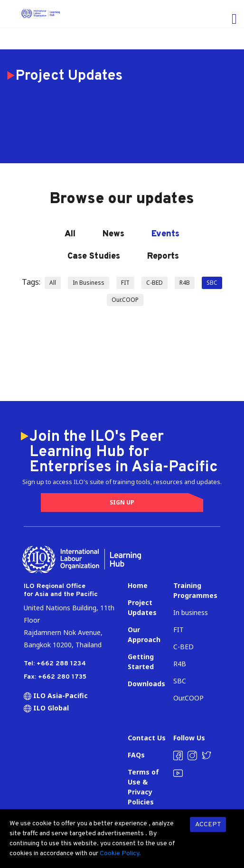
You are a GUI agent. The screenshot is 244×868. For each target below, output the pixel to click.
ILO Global (46, 708)
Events (165, 234)
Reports (163, 257)
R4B (185, 283)
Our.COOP (125, 300)
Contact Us (147, 738)
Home (138, 585)
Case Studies (94, 257)
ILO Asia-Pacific (56, 695)
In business (191, 612)
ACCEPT (208, 825)
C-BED (155, 283)
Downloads (146, 684)
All (70, 234)
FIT (125, 283)
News (113, 234)
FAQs (136, 755)
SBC (212, 283)
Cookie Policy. (120, 854)
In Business (89, 283)
